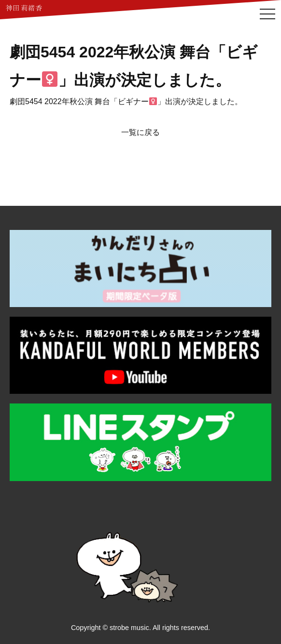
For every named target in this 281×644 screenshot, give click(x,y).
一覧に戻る (140, 132)
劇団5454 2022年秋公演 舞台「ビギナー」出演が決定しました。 (126, 101)
